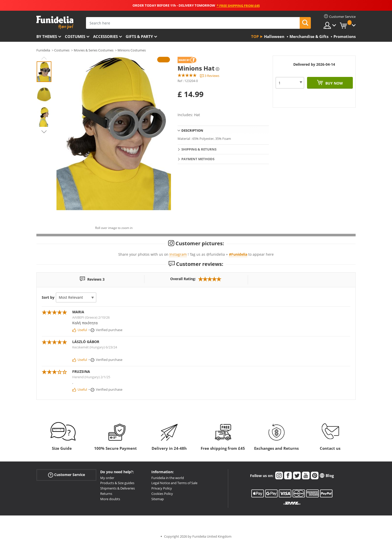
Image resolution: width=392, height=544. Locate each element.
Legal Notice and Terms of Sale (174, 483)
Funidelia (43, 50)
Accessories (105, 36)
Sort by (48, 297)
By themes (47, 36)
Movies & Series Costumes (94, 50)
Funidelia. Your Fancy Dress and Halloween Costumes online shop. (55, 23)
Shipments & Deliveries (118, 488)
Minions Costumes (132, 50)
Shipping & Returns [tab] (199, 149)
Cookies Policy (162, 494)
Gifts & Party (139, 36)
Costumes (75, 36)
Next (44, 132)
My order (107, 478)
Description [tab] (192, 130)
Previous (44, 58)
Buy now (334, 83)
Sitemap (158, 499)
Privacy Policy (162, 488)
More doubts (110, 499)
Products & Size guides (117, 483)
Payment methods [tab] (198, 159)
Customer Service (67, 475)
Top (255, 36)
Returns (106, 494)
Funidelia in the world (168, 478)
